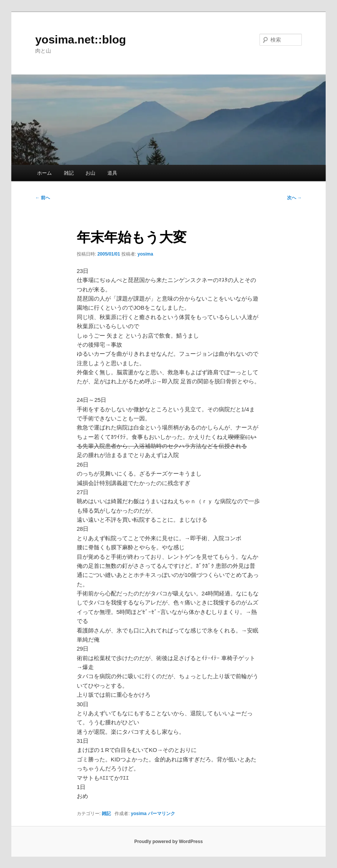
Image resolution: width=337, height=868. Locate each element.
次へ (294, 198)
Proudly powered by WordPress (168, 842)
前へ (43, 198)
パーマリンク (162, 814)
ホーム (44, 173)
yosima (145, 254)
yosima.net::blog (81, 40)
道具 (112, 173)
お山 (90, 173)
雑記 (69, 173)
